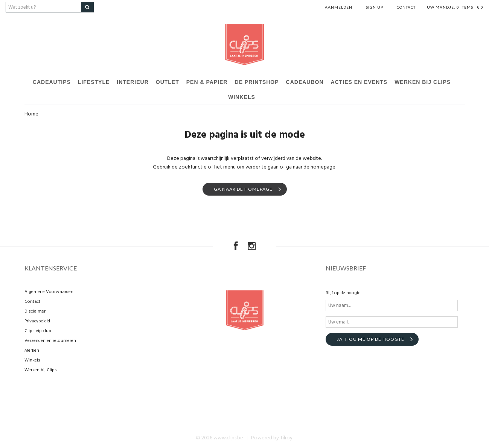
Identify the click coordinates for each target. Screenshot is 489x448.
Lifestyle (94, 82)
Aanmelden (339, 7)
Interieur (133, 82)
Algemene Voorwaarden (49, 292)
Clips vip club (38, 331)
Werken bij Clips (423, 82)
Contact (406, 7)
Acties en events (359, 82)
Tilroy (286, 438)
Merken (32, 351)
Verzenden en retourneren (50, 341)
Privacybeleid (37, 321)
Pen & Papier (207, 82)
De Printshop (257, 82)
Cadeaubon (305, 82)
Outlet (168, 82)
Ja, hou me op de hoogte (371, 339)
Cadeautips (52, 82)
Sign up (375, 7)
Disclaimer (35, 311)
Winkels (242, 97)
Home (31, 114)
